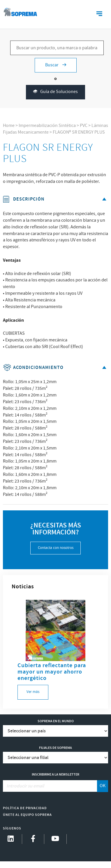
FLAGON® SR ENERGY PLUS (79, 132)
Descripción (56, 199)
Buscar (56, 65)
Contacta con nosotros (56, 548)
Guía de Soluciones (55, 92)
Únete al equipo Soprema (27, 815)
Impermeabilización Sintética (47, 126)
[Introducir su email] (50, 786)
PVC (84, 126)
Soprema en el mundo (56, 721)
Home (9, 126)
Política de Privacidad (25, 808)
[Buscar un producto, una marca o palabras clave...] (57, 48)
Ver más (33, 692)
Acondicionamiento (56, 368)
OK (103, 786)
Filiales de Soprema (55, 748)
